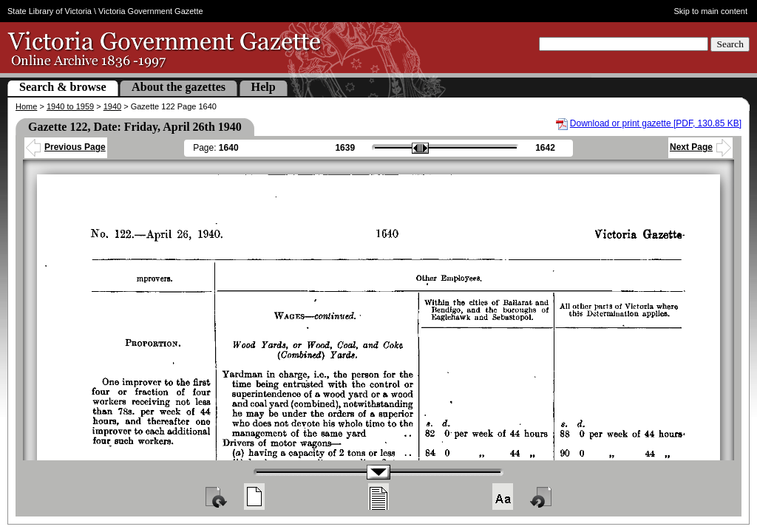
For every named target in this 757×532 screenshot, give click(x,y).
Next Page (700, 147)
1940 (112, 106)
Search (730, 44)
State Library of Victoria (50, 11)
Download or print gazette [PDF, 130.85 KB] (656, 123)
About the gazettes (179, 87)
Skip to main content (711, 11)
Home (26, 106)
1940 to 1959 (70, 106)
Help (264, 87)
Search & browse (63, 87)
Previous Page (66, 147)
